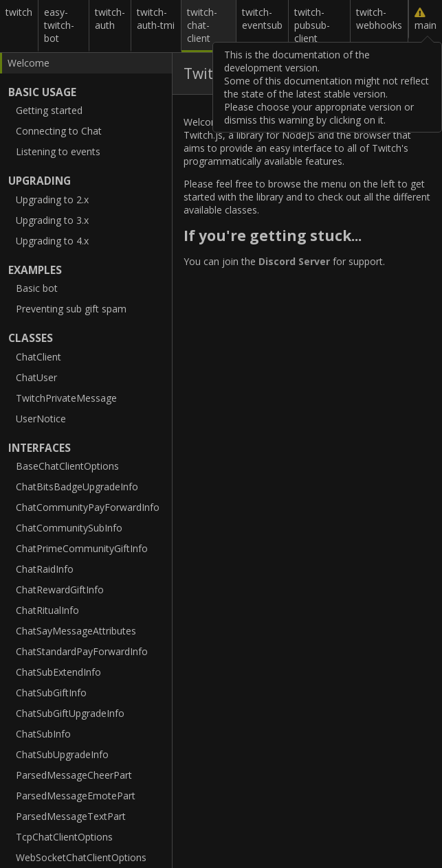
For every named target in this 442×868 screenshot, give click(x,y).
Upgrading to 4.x (52, 241)
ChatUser (36, 377)
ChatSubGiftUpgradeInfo (70, 713)
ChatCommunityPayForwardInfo (88, 507)
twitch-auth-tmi (156, 19)
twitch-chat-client (202, 25)
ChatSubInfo (43, 734)
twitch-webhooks (379, 19)
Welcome (29, 63)
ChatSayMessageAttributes (76, 631)
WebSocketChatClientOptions (81, 857)
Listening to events (58, 151)
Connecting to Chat (59, 131)
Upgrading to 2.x (52, 199)
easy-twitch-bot (59, 25)
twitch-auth (110, 19)
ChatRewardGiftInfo (60, 590)
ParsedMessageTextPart (71, 816)
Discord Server (294, 261)
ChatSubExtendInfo (58, 672)
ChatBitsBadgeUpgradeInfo (77, 487)
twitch (19, 12)
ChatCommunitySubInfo (69, 528)
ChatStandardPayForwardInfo (82, 651)
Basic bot (37, 288)
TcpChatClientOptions (64, 837)
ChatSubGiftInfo (51, 693)
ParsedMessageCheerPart (74, 775)
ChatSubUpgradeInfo (62, 754)
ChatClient (38, 357)
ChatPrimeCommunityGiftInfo (82, 548)
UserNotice (41, 419)
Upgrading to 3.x (52, 220)
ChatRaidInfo (45, 569)
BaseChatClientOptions (67, 466)
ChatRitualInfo (47, 610)
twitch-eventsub (262, 19)
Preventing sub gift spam (71, 309)
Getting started (49, 110)
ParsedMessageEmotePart (76, 796)
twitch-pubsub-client (312, 25)
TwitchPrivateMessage (66, 398)
